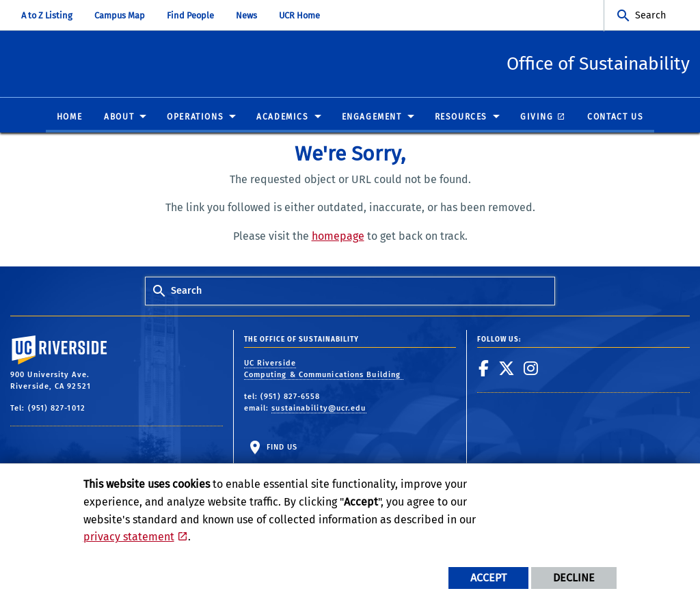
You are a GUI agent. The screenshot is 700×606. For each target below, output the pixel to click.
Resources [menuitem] (461, 118)
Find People (190, 15)
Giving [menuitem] (537, 118)
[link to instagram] (531, 369)
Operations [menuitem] (195, 118)
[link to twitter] (507, 369)
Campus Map (120, 15)
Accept (488, 578)
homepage (338, 237)
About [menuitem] (119, 118)
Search (650, 15)
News (246, 15)
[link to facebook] (484, 369)
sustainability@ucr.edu (319, 409)
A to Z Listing (47, 15)
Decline (574, 578)
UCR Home (299, 15)
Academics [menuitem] (282, 118)
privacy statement (129, 537)
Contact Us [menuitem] (615, 118)
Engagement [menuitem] (372, 118)
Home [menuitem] (69, 118)
